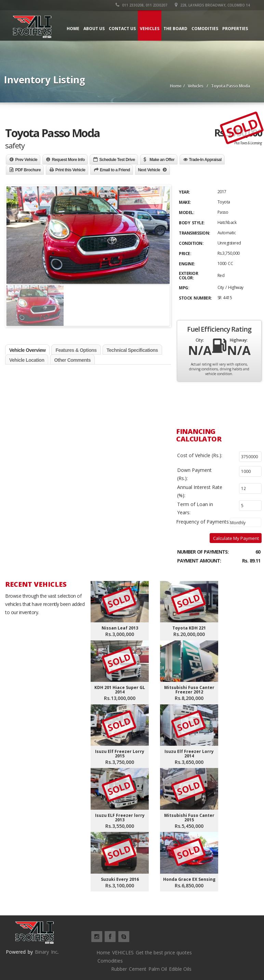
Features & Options (76, 350)
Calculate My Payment (236, 538)
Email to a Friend (115, 170)
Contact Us (122, 29)
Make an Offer (162, 160)
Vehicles (150, 29)
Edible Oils (180, 969)
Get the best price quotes (164, 952)
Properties (235, 29)
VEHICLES (123, 952)
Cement (138, 969)
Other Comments (72, 360)
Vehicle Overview (27, 350)
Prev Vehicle (27, 160)
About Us (94, 29)
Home (73, 29)
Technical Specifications (132, 350)
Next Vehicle (149, 170)
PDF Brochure (28, 170)
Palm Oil (158, 969)
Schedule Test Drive (117, 160)
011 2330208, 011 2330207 (141, 5)
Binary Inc (46, 952)
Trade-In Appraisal (205, 160)
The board (175, 29)
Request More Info (68, 160)
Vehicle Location (27, 360)
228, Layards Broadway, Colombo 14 (212, 5)
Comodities (205, 29)
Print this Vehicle (70, 170)
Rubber (119, 969)
